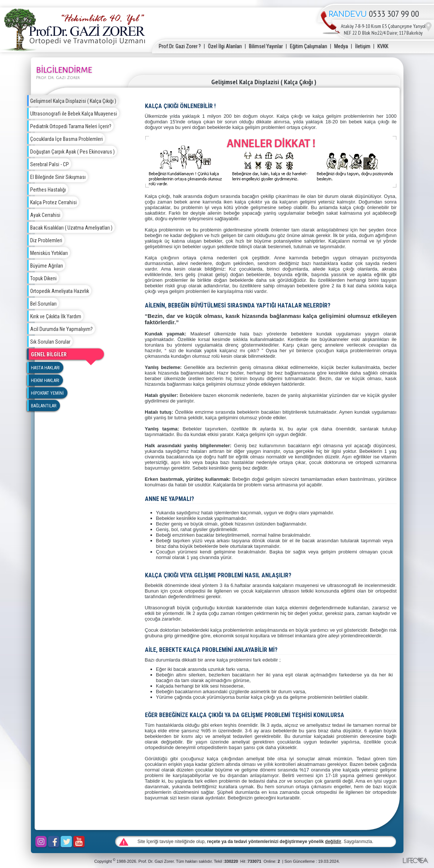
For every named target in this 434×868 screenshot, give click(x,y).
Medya (341, 46)
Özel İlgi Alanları (225, 46)
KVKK (383, 46)
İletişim (363, 46)
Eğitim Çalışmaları (308, 46)
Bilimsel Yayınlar (266, 46)
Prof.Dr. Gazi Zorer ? (180, 46)
